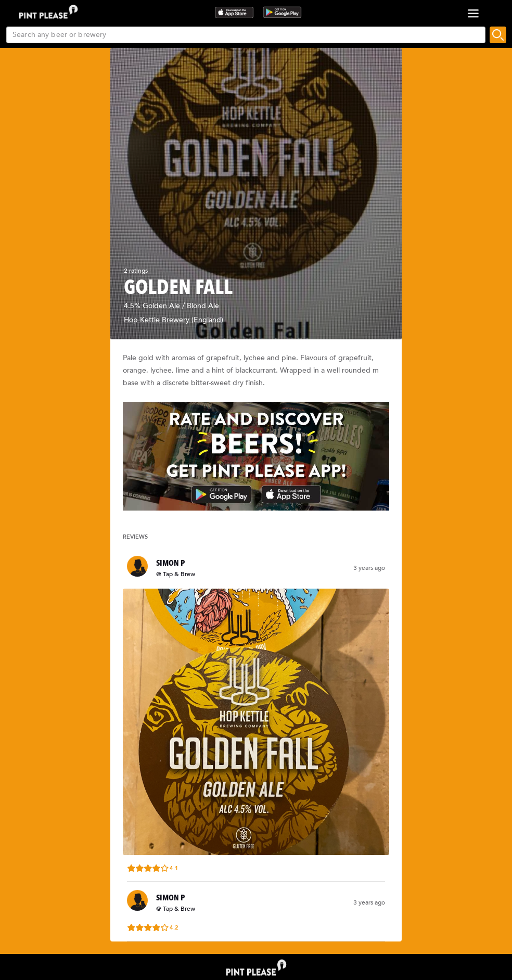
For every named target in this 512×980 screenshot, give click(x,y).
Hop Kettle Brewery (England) (174, 320)
